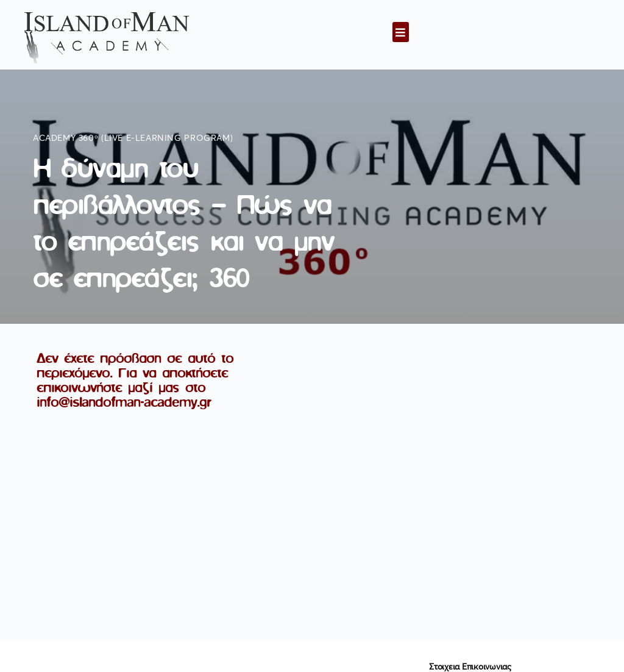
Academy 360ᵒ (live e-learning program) (133, 138)
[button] (401, 32)
